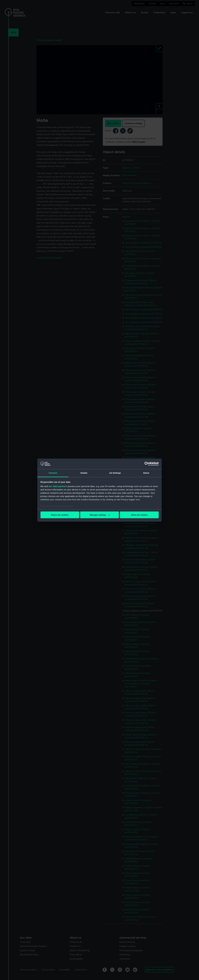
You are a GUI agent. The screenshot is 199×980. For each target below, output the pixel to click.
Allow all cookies (139, 515)
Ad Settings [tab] (115, 473)
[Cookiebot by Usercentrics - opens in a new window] (147, 464)
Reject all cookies (60, 515)
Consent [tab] (53, 473)
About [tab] (146, 473)
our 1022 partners (58, 486)
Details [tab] (84, 473)
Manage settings (100, 515)
